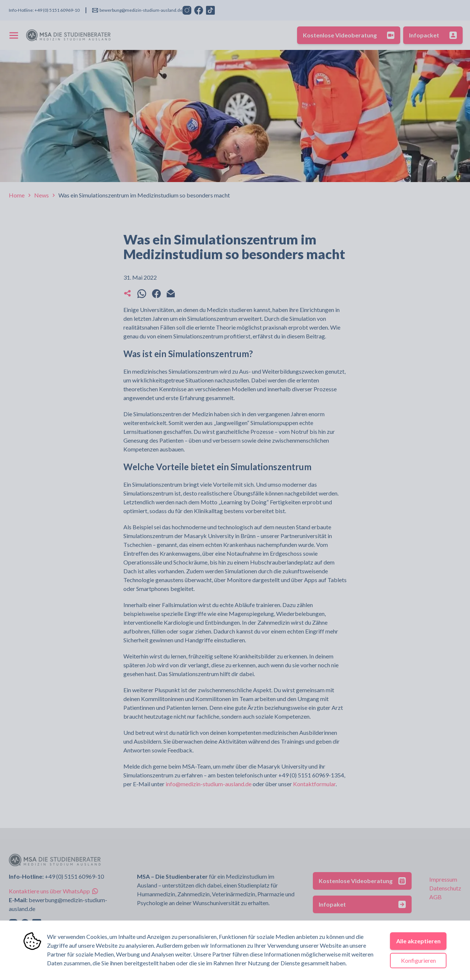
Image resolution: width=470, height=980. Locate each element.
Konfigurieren (418, 960)
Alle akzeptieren (418, 941)
